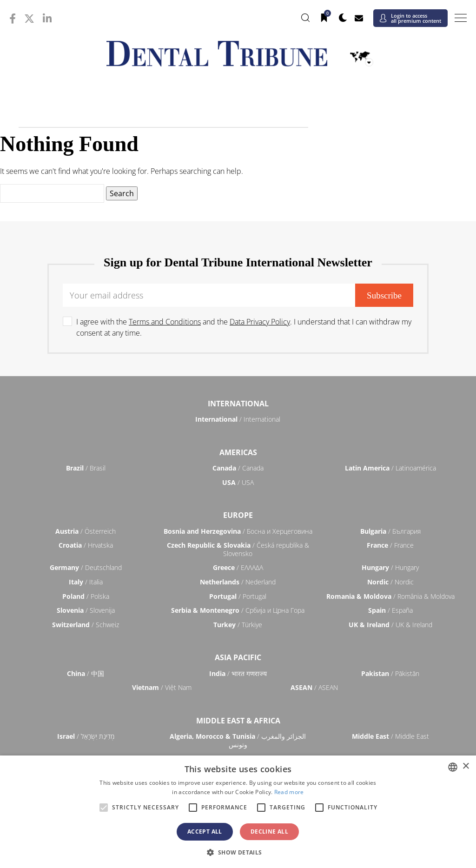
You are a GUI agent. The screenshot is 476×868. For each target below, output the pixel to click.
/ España (390, 610)
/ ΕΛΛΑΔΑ (238, 567)
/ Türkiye (238, 625)
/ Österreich (86, 531)
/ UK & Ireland (390, 625)
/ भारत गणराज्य (238, 673)
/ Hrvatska (86, 545)
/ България (390, 531)
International (238, 404)
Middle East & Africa (238, 721)
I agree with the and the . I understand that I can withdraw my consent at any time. (244, 327)
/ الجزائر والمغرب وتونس (238, 740)
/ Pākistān (390, 673)
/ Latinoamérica (390, 468)
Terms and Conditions (165, 322)
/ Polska (86, 596)
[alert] (238, 812)
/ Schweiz (86, 625)
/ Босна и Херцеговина (238, 531)
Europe (238, 515)
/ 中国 (86, 673)
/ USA (238, 482)
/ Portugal (238, 596)
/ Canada (238, 468)
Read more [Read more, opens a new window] (289, 792)
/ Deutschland (86, 567)
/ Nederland (238, 582)
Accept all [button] (205, 832)
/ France (390, 545)
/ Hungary (390, 567)
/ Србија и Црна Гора (238, 610)
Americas (238, 452)
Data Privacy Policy (260, 322)
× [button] (466, 766)
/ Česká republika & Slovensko (238, 549)
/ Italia (86, 582)
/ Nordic (390, 582)
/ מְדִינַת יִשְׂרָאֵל (86, 736)
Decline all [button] (269, 832)
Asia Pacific (238, 657)
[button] (238, 852)
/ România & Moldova (390, 596)
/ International (238, 419)
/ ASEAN (314, 687)
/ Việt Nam (162, 687)
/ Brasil (86, 468)
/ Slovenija (86, 610)
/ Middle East (390, 736)
